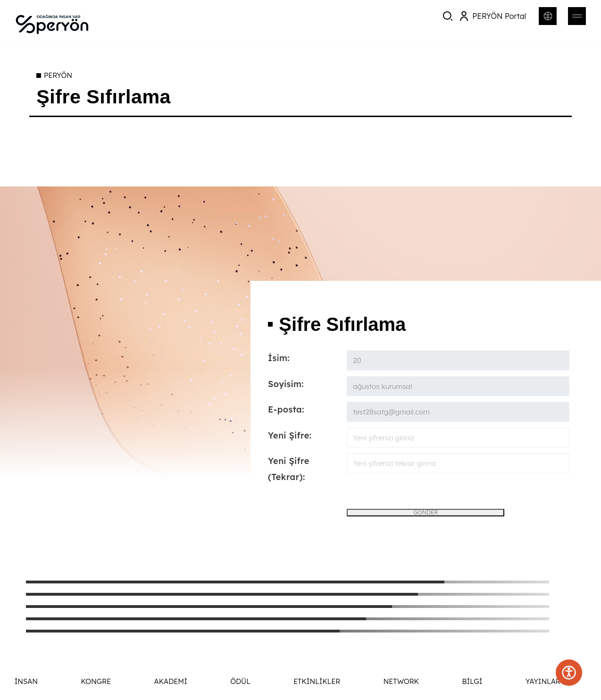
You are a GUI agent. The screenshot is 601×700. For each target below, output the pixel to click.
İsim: (279, 358)
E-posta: (286, 409)
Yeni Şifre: (290, 435)
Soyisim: (286, 384)
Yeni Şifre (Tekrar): (289, 469)
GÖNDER (426, 512)
